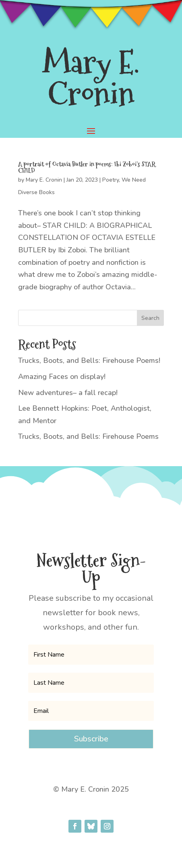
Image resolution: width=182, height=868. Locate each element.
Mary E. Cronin (44, 180)
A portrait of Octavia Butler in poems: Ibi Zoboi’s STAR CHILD (87, 167)
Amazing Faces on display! (62, 377)
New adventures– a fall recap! (68, 393)
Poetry (111, 180)
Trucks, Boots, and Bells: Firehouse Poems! (89, 360)
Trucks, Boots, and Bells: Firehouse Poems (88, 436)
